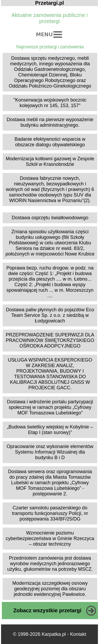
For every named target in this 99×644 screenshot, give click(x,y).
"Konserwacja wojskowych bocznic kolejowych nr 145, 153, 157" (50, 103)
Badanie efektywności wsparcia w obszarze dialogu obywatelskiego (50, 142)
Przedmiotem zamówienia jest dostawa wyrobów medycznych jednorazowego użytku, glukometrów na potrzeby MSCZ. (50, 564)
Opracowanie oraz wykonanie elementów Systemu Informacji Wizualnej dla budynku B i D (50, 452)
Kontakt (78, 634)
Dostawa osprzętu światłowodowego (50, 218)
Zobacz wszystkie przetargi (47, 610)
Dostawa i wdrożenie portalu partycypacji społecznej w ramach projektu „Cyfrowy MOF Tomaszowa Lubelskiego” (50, 407)
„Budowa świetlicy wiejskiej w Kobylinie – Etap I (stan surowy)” (50, 430)
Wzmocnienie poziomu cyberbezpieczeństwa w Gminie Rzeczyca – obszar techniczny (50, 538)
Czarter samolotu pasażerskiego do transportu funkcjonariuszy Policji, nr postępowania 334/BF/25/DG (50, 513)
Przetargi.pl (49, 3)
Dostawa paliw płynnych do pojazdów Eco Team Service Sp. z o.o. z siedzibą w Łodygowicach (50, 315)
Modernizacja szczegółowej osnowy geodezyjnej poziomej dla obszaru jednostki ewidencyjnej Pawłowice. (50, 589)
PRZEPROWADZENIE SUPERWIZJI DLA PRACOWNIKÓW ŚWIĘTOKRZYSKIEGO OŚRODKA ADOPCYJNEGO (50, 340)
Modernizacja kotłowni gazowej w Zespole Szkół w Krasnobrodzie (50, 161)
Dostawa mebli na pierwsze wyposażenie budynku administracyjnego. (50, 122)
